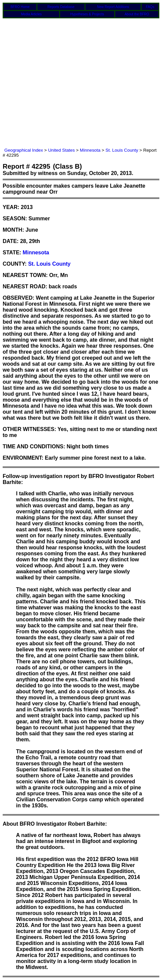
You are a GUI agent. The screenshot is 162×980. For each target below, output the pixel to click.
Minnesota (90, 150)
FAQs (150, 7)
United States (61, 150)
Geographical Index (24, 150)
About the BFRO (137, 14)
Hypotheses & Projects (87, 14)
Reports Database (61, 7)
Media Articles (31, 14)
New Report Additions (113, 7)
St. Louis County (122, 150)
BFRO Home (20, 7)
